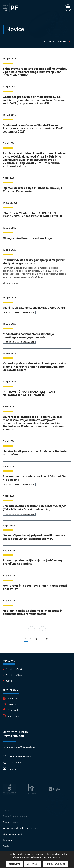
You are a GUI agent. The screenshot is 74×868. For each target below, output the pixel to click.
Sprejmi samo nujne (55, 864)
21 (47, 639)
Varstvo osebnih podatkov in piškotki (20, 828)
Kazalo (6, 846)
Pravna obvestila (11, 822)
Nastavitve (15, 864)
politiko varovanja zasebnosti (48, 858)
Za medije (8, 840)
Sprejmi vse (33, 864)
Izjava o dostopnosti (12, 834)
